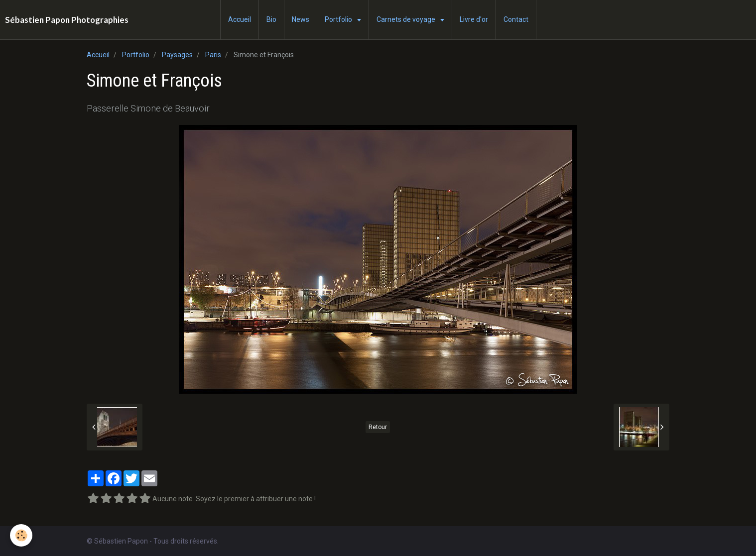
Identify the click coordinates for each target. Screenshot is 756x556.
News (301, 19)
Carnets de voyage (407, 19)
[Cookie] (21, 535)
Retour (378, 427)
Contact (516, 19)
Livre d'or (474, 19)
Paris (213, 55)
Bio (271, 19)
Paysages (177, 55)
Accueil (240, 19)
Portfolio (339, 19)
